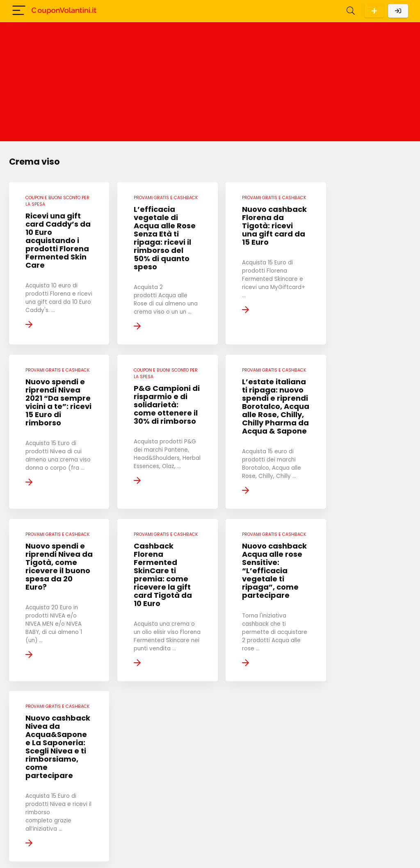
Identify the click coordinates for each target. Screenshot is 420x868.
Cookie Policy (170, 849)
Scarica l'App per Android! (374, 11)
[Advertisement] (210, 84)
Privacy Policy (170, 837)
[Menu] (19, 11)
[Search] (351, 11)
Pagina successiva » (271, 782)
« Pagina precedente (151, 782)
